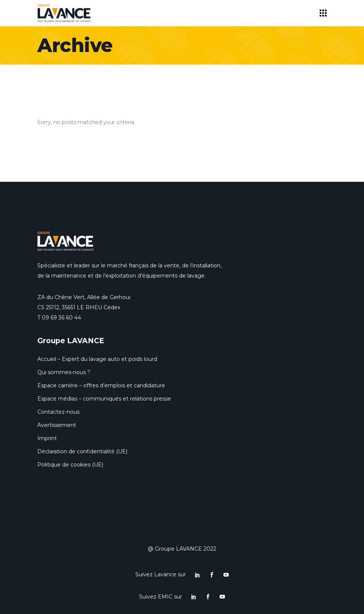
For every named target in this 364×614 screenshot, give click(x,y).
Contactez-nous (58, 412)
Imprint (47, 438)
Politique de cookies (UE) (70, 465)
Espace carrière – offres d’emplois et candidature (101, 385)
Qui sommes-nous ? (64, 372)
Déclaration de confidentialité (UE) (82, 451)
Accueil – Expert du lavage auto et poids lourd (97, 359)
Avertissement (57, 425)
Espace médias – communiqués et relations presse (104, 399)
